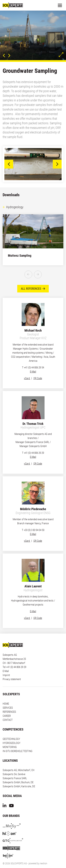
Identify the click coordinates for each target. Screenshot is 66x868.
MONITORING (10, 741)
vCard (27, 372)
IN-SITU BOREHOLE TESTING (18, 745)
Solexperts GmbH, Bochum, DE (18, 776)
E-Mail (33, 365)
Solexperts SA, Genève (14, 768)
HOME (6, 697)
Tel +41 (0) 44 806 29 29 (14, 661)
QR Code (38, 372)
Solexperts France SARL (15, 772)
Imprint (6, 669)
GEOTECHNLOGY (11, 733)
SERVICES (8, 701)
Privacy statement (12, 673)
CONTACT (8, 714)
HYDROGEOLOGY (12, 737)
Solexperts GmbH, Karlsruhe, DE (19, 780)
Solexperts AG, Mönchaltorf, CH (18, 764)
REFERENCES (9, 705)
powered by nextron (38, 857)
